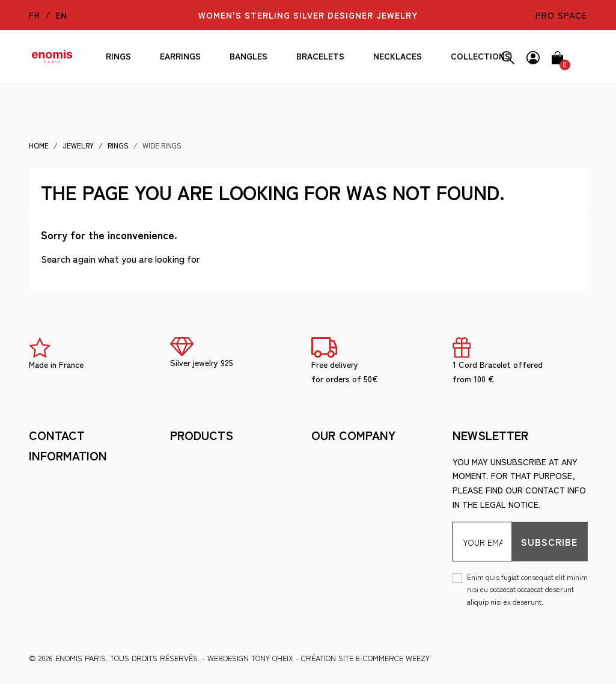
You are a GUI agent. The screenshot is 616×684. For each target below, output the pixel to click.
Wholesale (195, 552)
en (61, 15)
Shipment (331, 462)
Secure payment (347, 480)
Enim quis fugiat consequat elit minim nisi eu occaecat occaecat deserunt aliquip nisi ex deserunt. (527, 589)
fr (35, 15)
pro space (561, 15)
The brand (193, 498)
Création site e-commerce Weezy (365, 658)
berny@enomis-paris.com (84, 554)
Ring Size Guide (202, 534)
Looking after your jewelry (234, 516)
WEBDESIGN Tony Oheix (250, 658)
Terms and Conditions (219, 480)
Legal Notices (202, 462)
